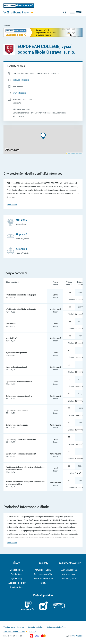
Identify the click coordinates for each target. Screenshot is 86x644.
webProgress (77, 636)
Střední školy (17, 574)
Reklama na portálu (43, 574)
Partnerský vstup (69, 579)
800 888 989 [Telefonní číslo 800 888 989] (18, 86)
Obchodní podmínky (36, 627)
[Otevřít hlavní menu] (19, 13)
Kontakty (32, 632)
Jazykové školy (17, 587)
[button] (43, 136)
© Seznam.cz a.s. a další (76, 153)
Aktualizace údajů (43, 570)
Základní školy (17, 570)
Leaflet (68, 153)
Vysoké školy (17, 579)
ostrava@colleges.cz (21, 80)
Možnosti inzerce (69, 574)
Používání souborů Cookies (14, 632)
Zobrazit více (12, 205)
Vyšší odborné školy (17, 583)
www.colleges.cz (20, 93)
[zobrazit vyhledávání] (65, 12)
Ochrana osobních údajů (57, 627)
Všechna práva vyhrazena (14, 627)
